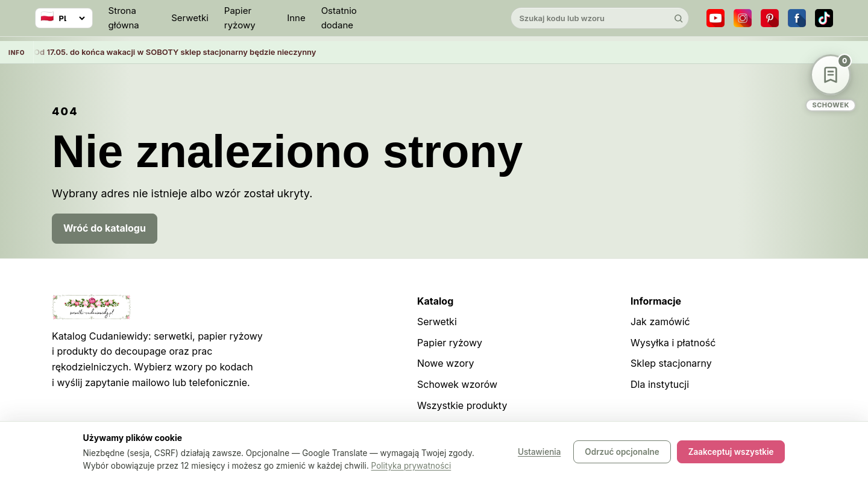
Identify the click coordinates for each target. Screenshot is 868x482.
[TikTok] (824, 18)
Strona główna (124, 18)
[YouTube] (715, 18)
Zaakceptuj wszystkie (731, 452)
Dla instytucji (660, 384)
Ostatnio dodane (339, 18)
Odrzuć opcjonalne (622, 452)
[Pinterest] (770, 18)
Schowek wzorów (457, 384)
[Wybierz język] (64, 18)
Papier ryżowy (240, 18)
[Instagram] (743, 18)
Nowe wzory (446, 363)
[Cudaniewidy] (434, 18)
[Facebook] (797, 18)
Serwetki (190, 18)
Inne (296, 18)
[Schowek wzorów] (831, 83)
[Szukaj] (678, 18)
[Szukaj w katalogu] (590, 18)
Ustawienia (539, 452)
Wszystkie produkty (462, 405)
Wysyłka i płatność (673, 343)
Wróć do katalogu (105, 228)
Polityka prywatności (411, 466)
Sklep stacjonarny (671, 363)
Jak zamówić (660, 322)
